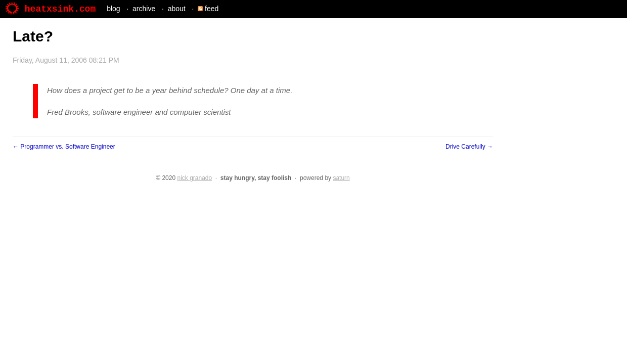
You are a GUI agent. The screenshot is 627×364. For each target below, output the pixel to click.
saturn (341, 178)
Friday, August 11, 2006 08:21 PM (66, 60)
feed (208, 9)
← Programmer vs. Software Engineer (64, 147)
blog (113, 9)
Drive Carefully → (469, 147)
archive (144, 9)
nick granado (194, 178)
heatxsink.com (50, 9)
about (177, 9)
